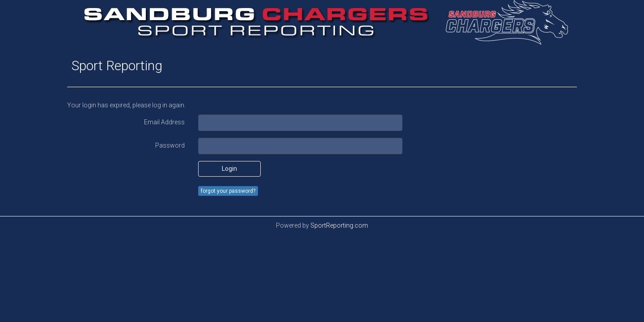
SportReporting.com (339, 225)
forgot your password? (228, 191)
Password (170, 145)
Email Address (164, 122)
